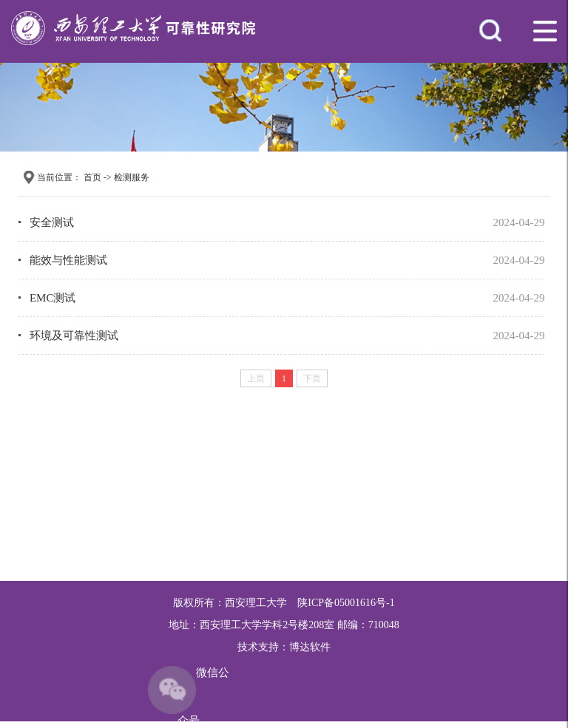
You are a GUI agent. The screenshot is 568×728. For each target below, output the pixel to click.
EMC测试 (53, 298)
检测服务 (132, 177)
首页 (92, 177)
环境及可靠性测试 (74, 336)
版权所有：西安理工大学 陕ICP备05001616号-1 (284, 603)
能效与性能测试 (68, 260)
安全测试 (52, 222)
